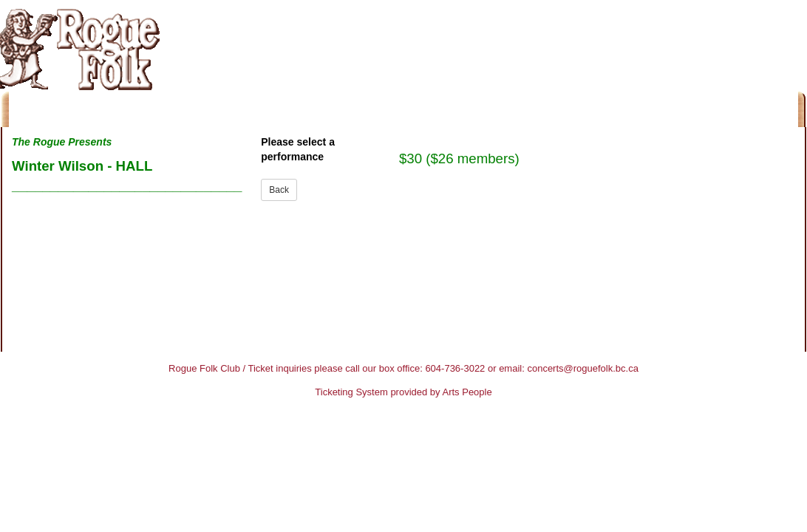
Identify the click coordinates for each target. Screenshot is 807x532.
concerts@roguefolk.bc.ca (583, 368)
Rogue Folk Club (204, 368)
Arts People (467, 392)
